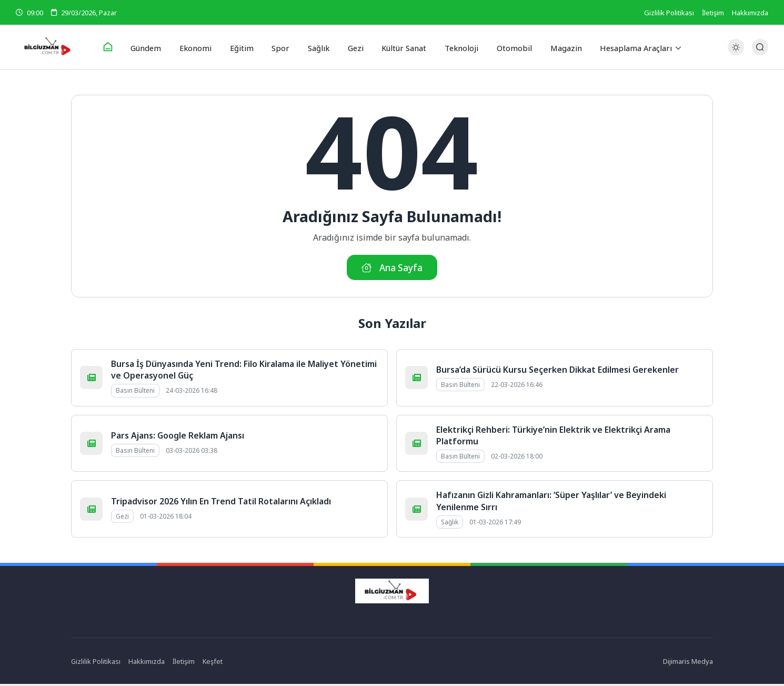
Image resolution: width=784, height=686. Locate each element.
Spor (282, 47)
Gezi (353, 47)
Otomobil (507, 47)
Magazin (557, 47)
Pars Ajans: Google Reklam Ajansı (178, 437)
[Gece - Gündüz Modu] (736, 53)
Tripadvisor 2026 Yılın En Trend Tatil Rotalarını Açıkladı (221, 503)
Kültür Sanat (401, 47)
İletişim (713, 13)
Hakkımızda (750, 13)
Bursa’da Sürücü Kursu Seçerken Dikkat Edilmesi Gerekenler (557, 371)
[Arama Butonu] (760, 47)
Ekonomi (202, 47)
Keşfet (213, 663)
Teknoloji (457, 47)
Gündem (154, 47)
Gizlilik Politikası (669, 13)
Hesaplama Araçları (626, 47)
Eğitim (245, 47)
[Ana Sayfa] (116, 47)
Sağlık (318, 47)
